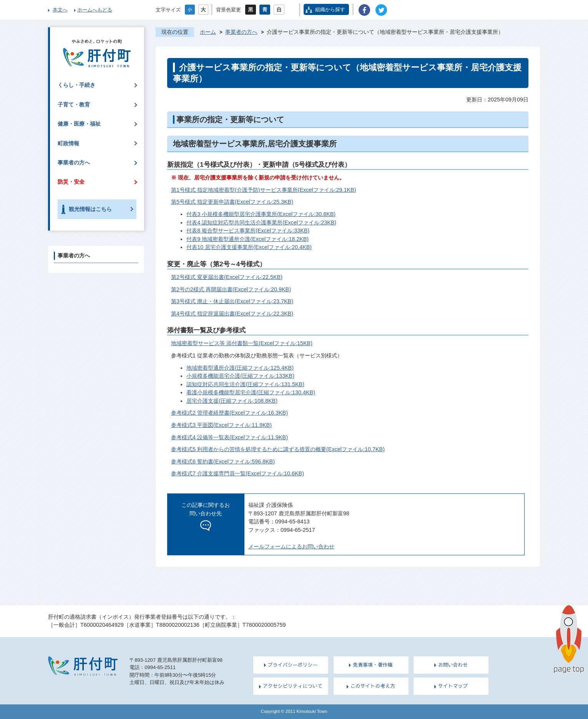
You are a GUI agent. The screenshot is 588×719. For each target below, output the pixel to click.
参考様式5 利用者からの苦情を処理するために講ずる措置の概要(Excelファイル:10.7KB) (278, 449)
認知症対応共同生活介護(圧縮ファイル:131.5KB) (245, 384)
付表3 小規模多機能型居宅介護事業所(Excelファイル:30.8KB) (261, 214)
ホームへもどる (95, 10)
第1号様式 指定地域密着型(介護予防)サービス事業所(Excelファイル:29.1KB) (264, 190)
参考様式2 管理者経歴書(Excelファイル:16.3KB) (229, 413)
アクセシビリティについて (293, 686)
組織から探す (330, 9)
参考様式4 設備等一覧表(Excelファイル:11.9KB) (229, 437)
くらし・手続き (76, 85)
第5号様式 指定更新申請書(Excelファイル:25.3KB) (232, 202)
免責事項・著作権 (373, 665)
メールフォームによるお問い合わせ (291, 546)
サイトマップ (453, 686)
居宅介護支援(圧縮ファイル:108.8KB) (232, 401)
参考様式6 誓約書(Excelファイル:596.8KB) (223, 462)
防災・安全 (71, 182)
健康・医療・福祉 (79, 124)
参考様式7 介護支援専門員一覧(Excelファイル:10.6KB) (238, 473)
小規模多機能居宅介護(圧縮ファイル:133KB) (240, 376)
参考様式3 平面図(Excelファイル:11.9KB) (221, 425)
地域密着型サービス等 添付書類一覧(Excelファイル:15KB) (242, 343)
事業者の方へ (241, 32)
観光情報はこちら (90, 209)
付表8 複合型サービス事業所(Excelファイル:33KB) (248, 231)
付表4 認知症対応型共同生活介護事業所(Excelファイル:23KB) (261, 223)
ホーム (208, 32)
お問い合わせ (453, 665)
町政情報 (68, 143)
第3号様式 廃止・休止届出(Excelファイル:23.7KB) (232, 301)
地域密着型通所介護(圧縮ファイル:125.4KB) (240, 368)
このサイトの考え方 (373, 686)
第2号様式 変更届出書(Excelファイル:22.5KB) (227, 277)
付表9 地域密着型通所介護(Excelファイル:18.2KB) (247, 239)
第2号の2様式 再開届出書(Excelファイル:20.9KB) (231, 289)
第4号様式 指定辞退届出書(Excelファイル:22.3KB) (232, 314)
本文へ (60, 10)
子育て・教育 (74, 105)
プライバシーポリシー (293, 665)
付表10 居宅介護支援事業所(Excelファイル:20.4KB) (249, 247)
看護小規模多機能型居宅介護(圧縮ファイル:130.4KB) (251, 392)
